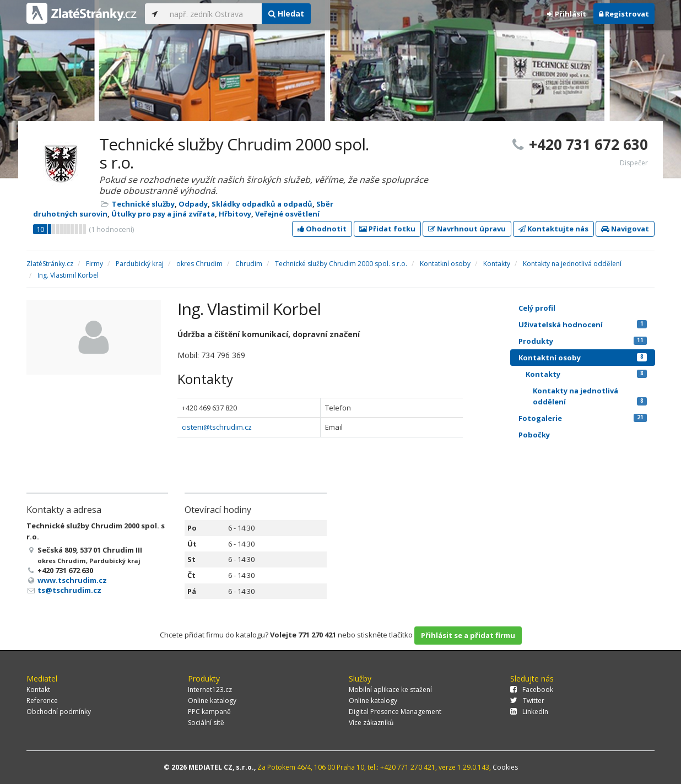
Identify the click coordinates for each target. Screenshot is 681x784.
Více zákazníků (371, 723)
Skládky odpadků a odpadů (262, 204)
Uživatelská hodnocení (583, 325)
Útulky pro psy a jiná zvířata (163, 214)
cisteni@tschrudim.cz (217, 427)
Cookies (505, 767)
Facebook (532, 690)
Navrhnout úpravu (467, 229)
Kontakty (586, 374)
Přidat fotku (387, 229)
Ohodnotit (322, 229)
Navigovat (625, 229)
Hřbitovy (235, 214)
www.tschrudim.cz (72, 580)
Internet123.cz (210, 690)
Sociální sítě (206, 723)
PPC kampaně (209, 712)
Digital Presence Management (395, 712)
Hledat (286, 13)
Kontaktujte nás (553, 229)
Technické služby (143, 204)
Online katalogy (212, 701)
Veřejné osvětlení (287, 214)
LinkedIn (529, 712)
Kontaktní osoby (583, 358)
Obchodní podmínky (59, 712)
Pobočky (534, 435)
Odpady (193, 204)
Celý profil (537, 308)
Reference (42, 701)
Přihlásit (567, 14)
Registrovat (624, 14)
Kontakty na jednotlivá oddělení (590, 396)
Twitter (527, 701)
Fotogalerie (583, 418)
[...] (213, 14)
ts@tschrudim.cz (69, 590)
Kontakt (38, 690)
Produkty (583, 341)
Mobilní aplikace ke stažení (390, 690)
